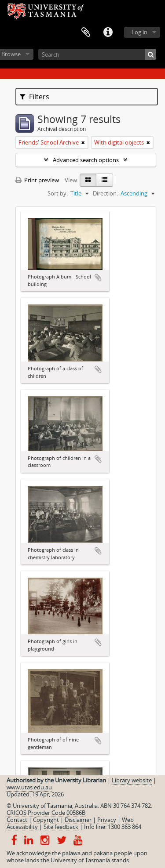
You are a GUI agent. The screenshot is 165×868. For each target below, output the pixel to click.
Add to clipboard (98, 278)
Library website (132, 780)
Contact (17, 820)
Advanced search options (86, 160)
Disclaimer (78, 820)
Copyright (46, 820)
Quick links (108, 33)
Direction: (105, 193)
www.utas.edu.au (29, 787)
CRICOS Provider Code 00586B (46, 813)
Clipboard (86, 33)
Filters (35, 97)
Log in (139, 32)
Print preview (37, 180)
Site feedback (61, 827)
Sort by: (58, 193)
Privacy (107, 820)
